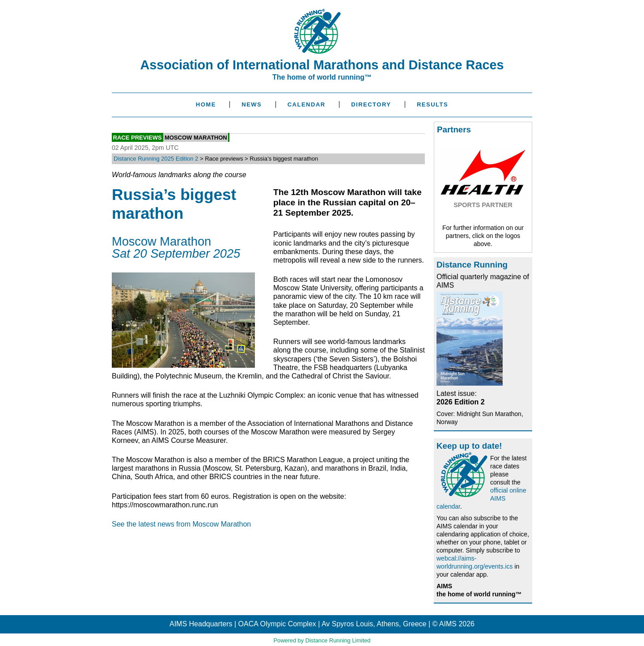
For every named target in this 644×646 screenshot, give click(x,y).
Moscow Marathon (196, 137)
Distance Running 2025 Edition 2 (156, 159)
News (252, 104)
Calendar (307, 104)
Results (432, 104)
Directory (371, 104)
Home (206, 104)
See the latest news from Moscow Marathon (181, 524)
